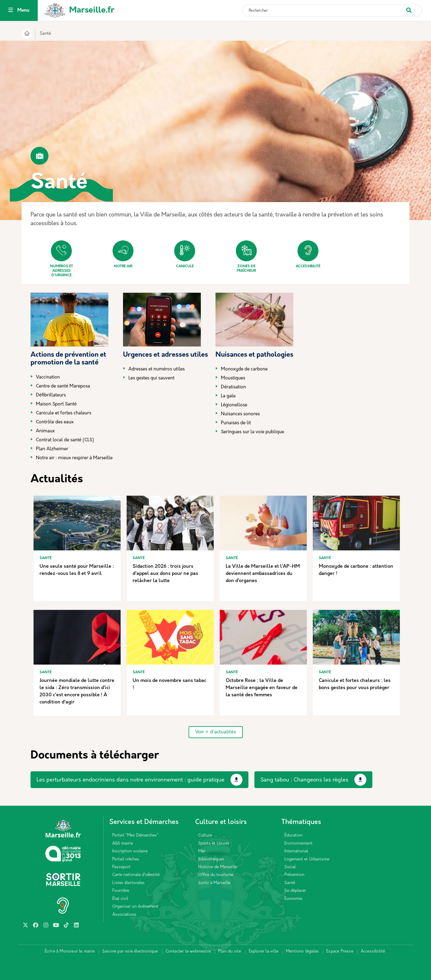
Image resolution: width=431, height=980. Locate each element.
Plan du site (230, 951)
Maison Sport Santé (56, 404)
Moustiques (233, 378)
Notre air (123, 254)
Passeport (121, 867)
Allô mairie (123, 844)
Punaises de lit (236, 423)
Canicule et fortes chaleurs (64, 413)
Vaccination (48, 377)
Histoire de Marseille (218, 867)
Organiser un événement (135, 907)
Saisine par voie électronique (130, 951)
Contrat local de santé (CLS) (65, 440)
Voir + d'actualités (216, 732)
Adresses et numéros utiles (157, 369)
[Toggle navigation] (11, 11)
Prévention (294, 875)
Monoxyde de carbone (244, 369)
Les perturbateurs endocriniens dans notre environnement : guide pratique (130, 780)
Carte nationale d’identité (136, 875)
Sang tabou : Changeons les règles (304, 780)
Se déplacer (295, 891)
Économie (293, 899)
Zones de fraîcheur (246, 257)
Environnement (298, 844)
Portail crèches (126, 859)
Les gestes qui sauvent (151, 378)
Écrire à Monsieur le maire (70, 951)
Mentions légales (302, 951)
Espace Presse (340, 951)
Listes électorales (128, 883)
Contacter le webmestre (188, 951)
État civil (120, 899)
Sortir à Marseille (214, 883)
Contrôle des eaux (55, 422)
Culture (205, 835)
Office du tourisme (216, 875)
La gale (228, 396)
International (296, 851)
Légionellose (234, 405)
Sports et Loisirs (214, 844)
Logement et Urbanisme (307, 859)
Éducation (293, 835)
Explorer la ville (264, 951)
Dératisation (233, 387)
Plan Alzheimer (52, 449)
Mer (202, 851)
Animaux (45, 431)
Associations (124, 915)
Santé (290, 883)
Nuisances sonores (240, 414)
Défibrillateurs (51, 395)
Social (290, 867)
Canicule (185, 254)
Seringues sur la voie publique (252, 432)
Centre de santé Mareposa (63, 386)
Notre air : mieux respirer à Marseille (74, 458)
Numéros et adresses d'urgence (62, 259)
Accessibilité (308, 254)
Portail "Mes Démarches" (135, 835)
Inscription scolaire (130, 851)
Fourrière (121, 891)
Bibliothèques (211, 859)
